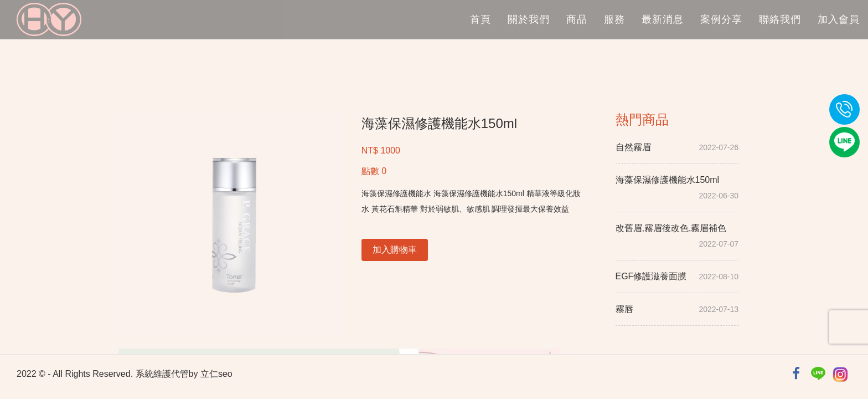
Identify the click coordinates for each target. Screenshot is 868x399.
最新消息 (663, 19)
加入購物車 (395, 250)
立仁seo (216, 374)
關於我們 (529, 19)
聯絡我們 (780, 19)
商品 (577, 19)
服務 (614, 19)
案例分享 (721, 19)
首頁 (480, 19)
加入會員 (839, 19)
